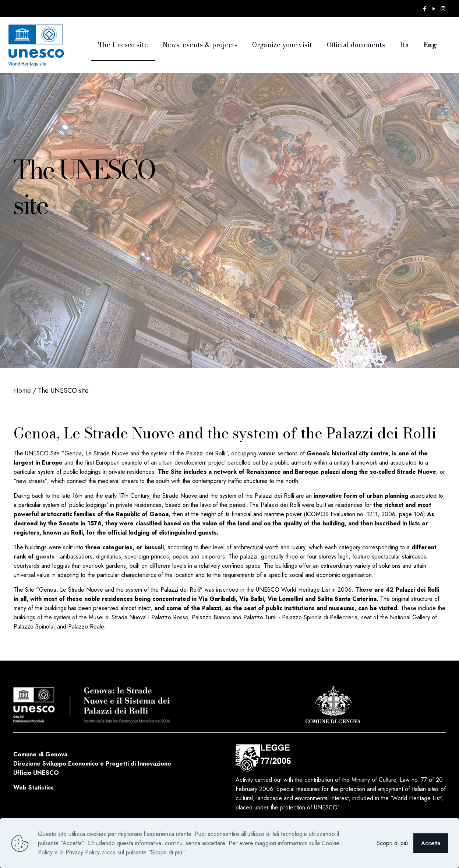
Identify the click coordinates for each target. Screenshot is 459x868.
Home (22, 391)
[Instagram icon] (443, 9)
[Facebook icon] (425, 9)
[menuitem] (150, 39)
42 (390, 590)
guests (45, 556)
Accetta (431, 843)
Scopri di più (392, 843)
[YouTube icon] (434, 9)
